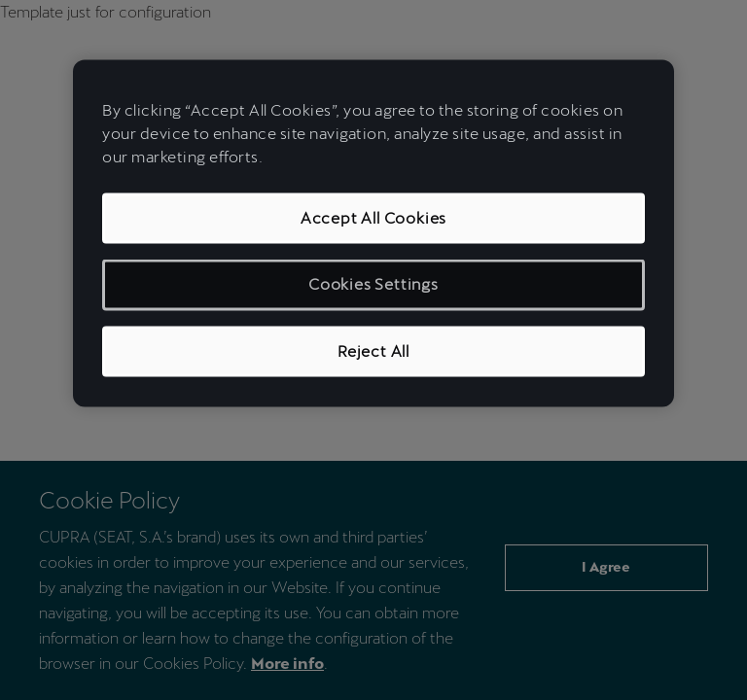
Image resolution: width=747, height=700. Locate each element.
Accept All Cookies (373, 218)
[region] (373, 234)
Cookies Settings (373, 284)
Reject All (373, 350)
